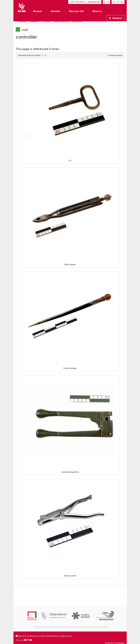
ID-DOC (47, 21)
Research (115, 18)
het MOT (22, 21)
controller (77, 21)
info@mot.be (94, 2)
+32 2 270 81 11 (77, 2)
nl (114, 2)
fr (118, 2)
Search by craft (61, 21)
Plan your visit (76, 11)
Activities (55, 11)
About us (97, 11)
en (122, 2)
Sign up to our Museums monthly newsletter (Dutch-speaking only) (44, 636)
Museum (37, 11)
